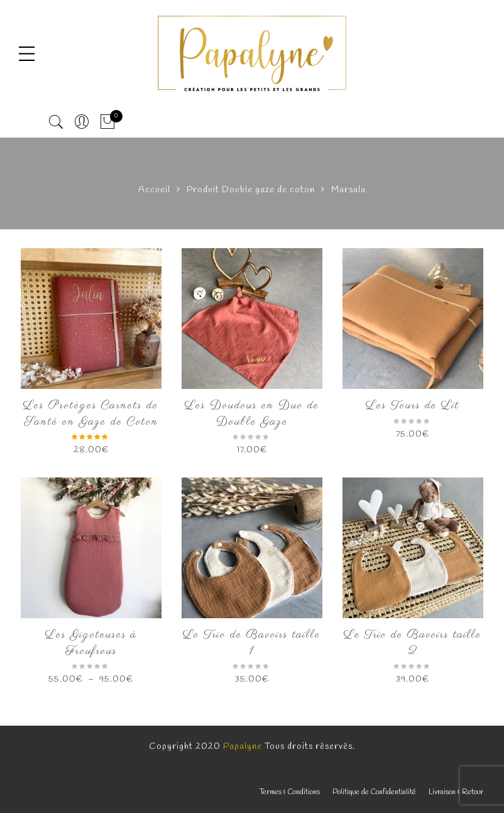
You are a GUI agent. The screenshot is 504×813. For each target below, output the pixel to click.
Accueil (154, 190)
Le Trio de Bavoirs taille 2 (413, 643)
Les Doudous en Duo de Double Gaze (252, 414)
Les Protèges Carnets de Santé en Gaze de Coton (91, 414)
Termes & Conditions (290, 792)
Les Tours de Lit (413, 406)
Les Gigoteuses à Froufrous (91, 643)
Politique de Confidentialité (374, 792)
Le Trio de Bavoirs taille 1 (252, 643)
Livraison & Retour (456, 792)
